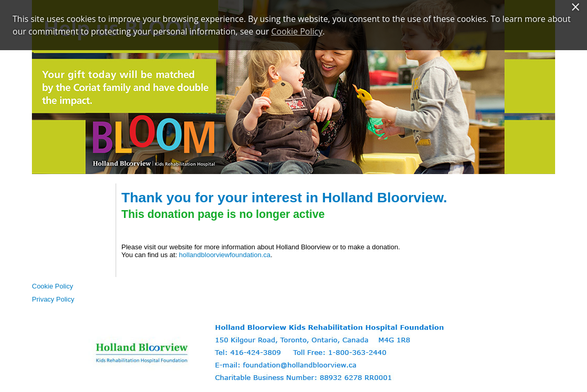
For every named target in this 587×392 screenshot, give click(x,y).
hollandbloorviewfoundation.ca (225, 255)
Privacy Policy (53, 299)
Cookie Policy (53, 286)
